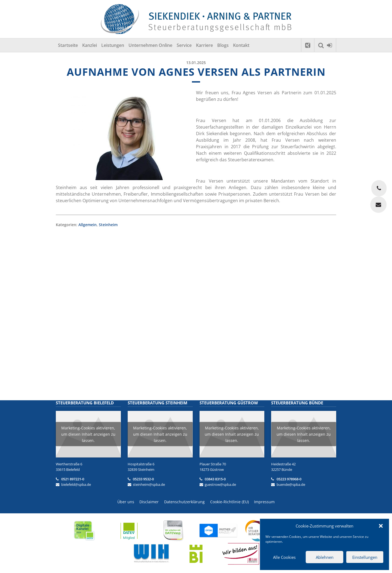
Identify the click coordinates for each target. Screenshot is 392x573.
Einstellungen (365, 557)
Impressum (265, 502)
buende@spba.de (291, 484)
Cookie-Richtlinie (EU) (229, 502)
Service (184, 45)
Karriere (204, 45)
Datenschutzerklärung (184, 502)
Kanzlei (90, 45)
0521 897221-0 (73, 479)
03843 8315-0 (215, 479)
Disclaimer (149, 502)
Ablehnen (325, 557)
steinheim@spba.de (149, 484)
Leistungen (113, 45)
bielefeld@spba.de (76, 484)
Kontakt (241, 45)
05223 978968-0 (289, 479)
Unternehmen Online (150, 45)
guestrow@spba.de (220, 484)
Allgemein (88, 225)
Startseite (68, 45)
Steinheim (108, 225)
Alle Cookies (284, 557)
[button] (381, 526)
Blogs (223, 45)
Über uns (125, 502)
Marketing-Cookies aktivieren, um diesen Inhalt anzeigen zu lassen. (88, 434)
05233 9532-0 (143, 479)
